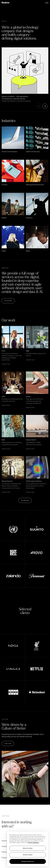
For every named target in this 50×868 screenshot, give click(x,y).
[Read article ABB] (37, 343)
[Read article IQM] (13, 432)
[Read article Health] (13, 206)
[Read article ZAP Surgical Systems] (37, 475)
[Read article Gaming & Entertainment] (37, 173)
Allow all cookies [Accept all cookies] (28, 848)
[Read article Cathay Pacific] (37, 432)
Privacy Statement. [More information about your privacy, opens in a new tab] (34, 843)
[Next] (45, 106)
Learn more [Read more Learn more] (8, 743)
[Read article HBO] (13, 389)
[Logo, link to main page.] (6, 3)
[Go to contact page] (24, 827)
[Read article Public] (13, 239)
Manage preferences (28, 861)
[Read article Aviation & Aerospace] (13, 140)
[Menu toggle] (47, 3)
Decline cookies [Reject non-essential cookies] (28, 855)
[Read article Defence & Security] (37, 140)
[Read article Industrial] (37, 206)
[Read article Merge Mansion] (13, 475)
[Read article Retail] (37, 239)
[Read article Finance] (13, 173)
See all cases (25, 500)
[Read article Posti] (13, 345)
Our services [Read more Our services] (8, 301)
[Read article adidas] (37, 390)
